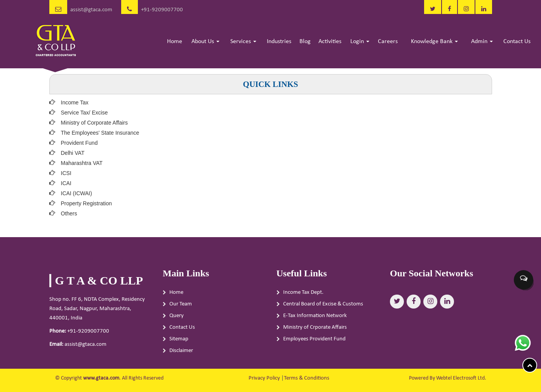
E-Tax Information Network (315, 318)
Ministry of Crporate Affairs (315, 330)
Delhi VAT (73, 153)
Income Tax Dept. (303, 295)
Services (243, 42)
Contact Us (517, 42)
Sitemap (179, 341)
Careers (388, 42)
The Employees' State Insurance (100, 133)
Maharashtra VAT (82, 163)
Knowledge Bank (434, 42)
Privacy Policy (264, 378)
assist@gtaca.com (91, 10)
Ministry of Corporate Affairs (94, 123)
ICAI (66, 183)
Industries (279, 42)
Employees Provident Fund (314, 341)
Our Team (181, 306)
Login (360, 42)
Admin (482, 42)
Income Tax (75, 102)
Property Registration (87, 203)
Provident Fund (79, 143)
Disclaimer (181, 353)
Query (177, 318)
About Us (205, 42)
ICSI (66, 173)
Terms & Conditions (307, 378)
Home (175, 42)
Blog (305, 42)
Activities (330, 42)
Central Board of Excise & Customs (323, 306)
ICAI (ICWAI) (77, 193)
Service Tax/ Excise (84, 113)
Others (69, 213)
